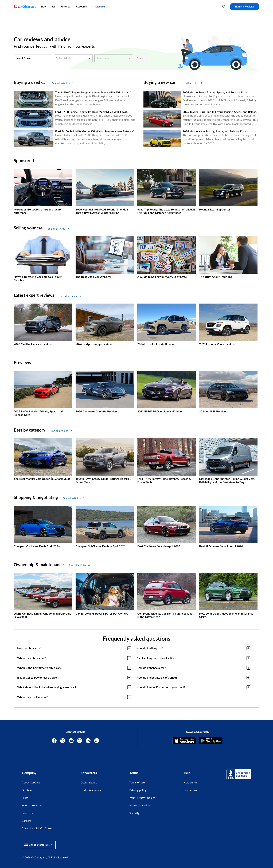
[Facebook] (54, 741)
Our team (27, 790)
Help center (191, 782)
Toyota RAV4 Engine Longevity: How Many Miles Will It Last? (93, 92)
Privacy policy (138, 790)
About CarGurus (32, 782)
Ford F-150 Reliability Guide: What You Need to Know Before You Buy (99, 131)
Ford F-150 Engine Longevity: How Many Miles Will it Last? (92, 112)
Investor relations (32, 805)
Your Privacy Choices (142, 798)
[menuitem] (44, 7)
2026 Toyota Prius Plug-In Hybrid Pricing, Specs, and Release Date (224, 112)
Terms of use (137, 782)
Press (25, 798)
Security (134, 813)
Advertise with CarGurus (37, 828)
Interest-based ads (141, 805)
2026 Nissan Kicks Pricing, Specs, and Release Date (214, 131)
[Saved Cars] (224, 7)
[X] (63, 741)
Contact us (190, 790)
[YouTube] (71, 741)
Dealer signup (89, 782)
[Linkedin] (88, 741)
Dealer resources (91, 790)
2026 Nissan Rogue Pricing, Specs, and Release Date (215, 92)
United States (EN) (39, 845)
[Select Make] (33, 58)
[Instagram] (80, 741)
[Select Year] (114, 58)
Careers (26, 821)
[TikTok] (97, 741)
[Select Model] (73, 58)
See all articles (63, 83)
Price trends (29, 813)
